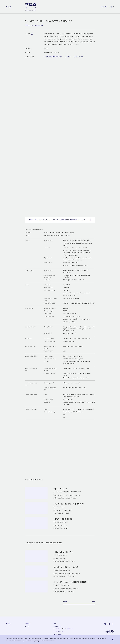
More (79, 602)
